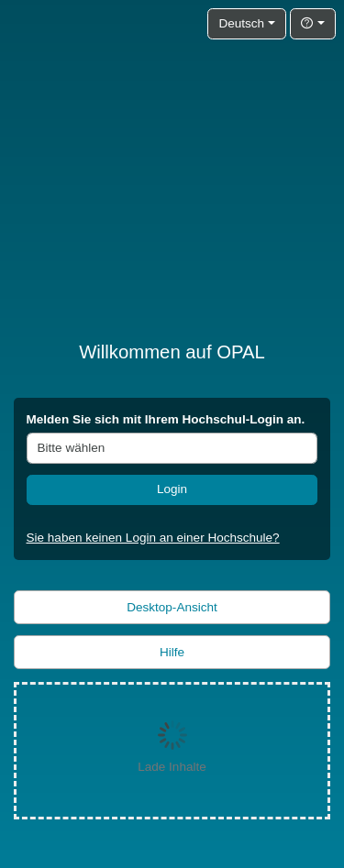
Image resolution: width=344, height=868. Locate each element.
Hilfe (172, 652)
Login (172, 489)
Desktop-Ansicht (172, 607)
